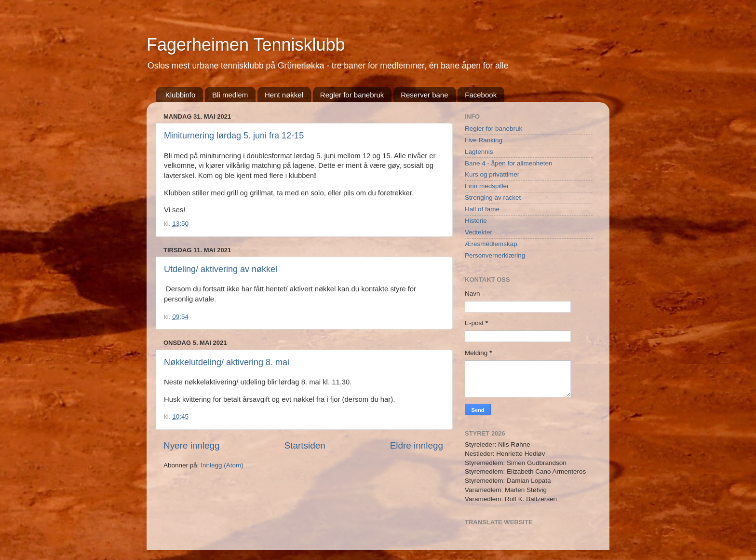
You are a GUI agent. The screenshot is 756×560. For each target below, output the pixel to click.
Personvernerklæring (495, 255)
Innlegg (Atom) (222, 465)
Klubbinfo (181, 95)
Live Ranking (484, 140)
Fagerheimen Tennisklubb (246, 45)
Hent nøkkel (284, 95)
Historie (476, 221)
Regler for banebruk (352, 95)
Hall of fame (482, 209)
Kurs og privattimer (492, 174)
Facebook (481, 95)
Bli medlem (230, 95)
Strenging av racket (493, 198)
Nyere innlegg (192, 445)
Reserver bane (424, 95)
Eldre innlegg (417, 445)
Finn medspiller (487, 186)
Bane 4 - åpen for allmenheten (509, 163)
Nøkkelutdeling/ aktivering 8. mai (227, 362)
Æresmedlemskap (491, 244)
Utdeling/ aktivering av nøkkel (221, 269)
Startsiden (305, 445)
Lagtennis (479, 152)
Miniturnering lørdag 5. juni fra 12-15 (234, 136)
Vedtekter (479, 232)
